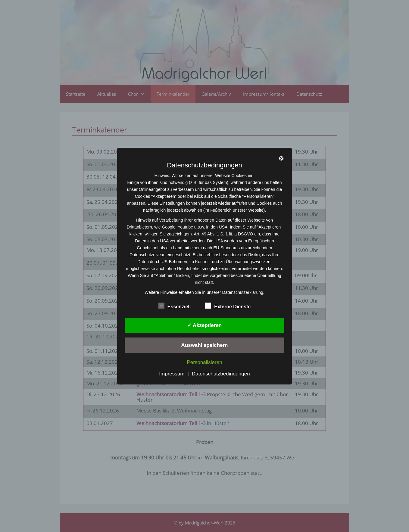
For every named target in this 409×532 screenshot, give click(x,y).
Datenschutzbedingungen (221, 374)
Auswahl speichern (205, 345)
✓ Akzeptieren (204, 325)
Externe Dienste (228, 305)
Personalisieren (204, 362)
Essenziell (175, 305)
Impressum (172, 374)
